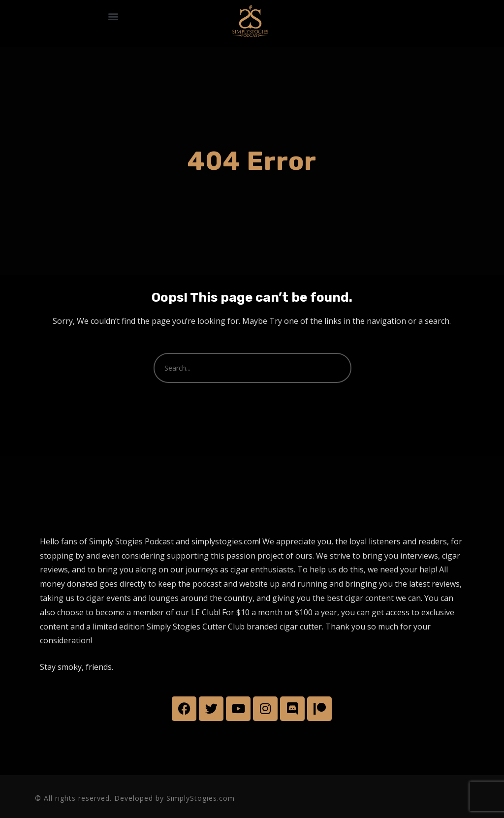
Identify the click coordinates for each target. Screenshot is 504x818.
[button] (113, 16)
